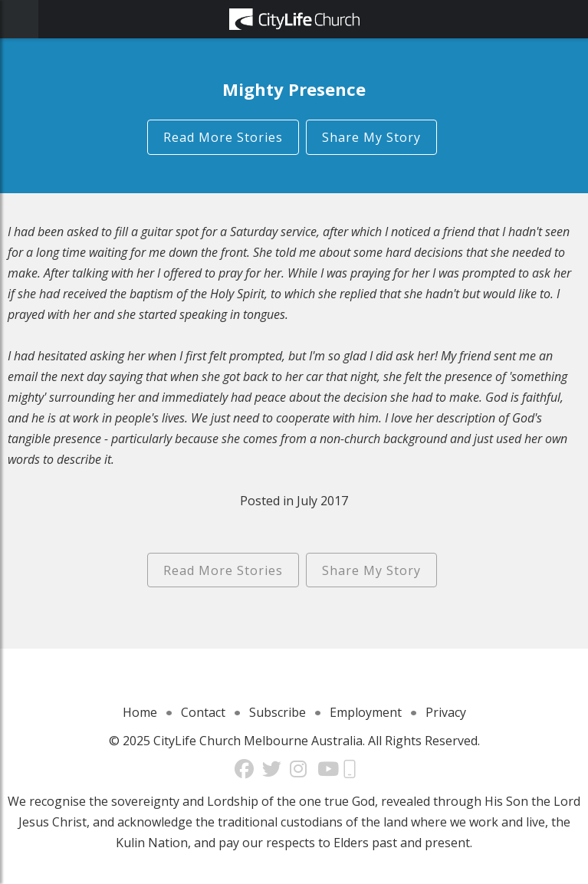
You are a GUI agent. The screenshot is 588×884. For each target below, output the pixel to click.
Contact (203, 712)
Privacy (446, 712)
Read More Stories (223, 137)
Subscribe (278, 712)
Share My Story (371, 137)
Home (140, 712)
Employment (366, 712)
